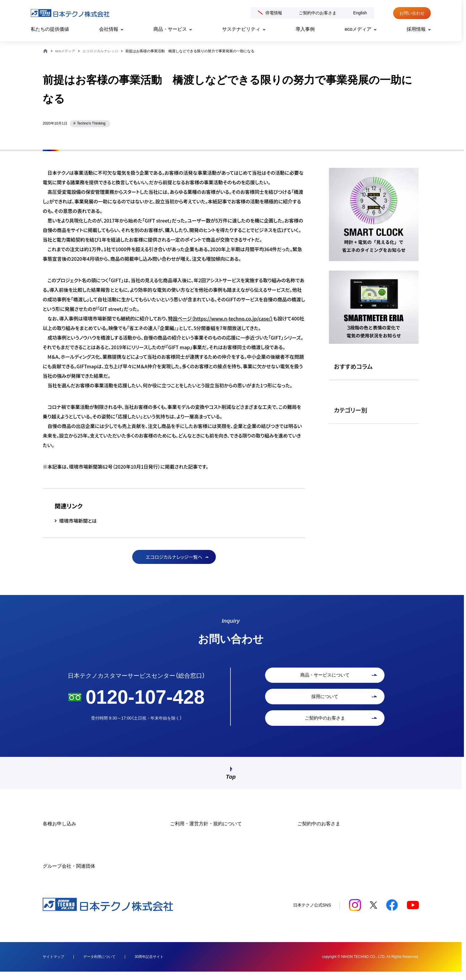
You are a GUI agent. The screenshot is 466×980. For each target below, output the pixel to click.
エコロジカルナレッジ (100, 51)
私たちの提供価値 (50, 29)
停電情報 (274, 13)
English (360, 13)
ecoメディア (65, 51)
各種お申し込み (59, 832)
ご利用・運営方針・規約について (206, 832)
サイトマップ (53, 965)
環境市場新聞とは (78, 521)
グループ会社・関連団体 (69, 874)
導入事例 (305, 29)
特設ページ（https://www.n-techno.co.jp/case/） (221, 318)
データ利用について (99, 965)
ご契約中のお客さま (318, 13)
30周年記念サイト (149, 965)
